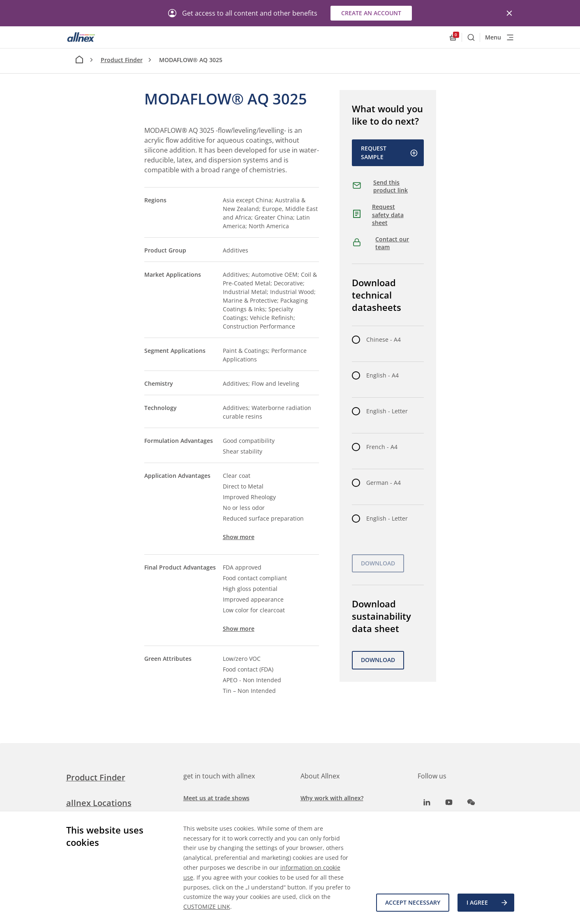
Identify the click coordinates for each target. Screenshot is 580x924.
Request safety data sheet (388, 215)
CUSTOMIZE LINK (207, 907)
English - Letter (387, 411)
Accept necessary (413, 902)
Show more (239, 537)
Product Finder (122, 60)
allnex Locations (99, 803)
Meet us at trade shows (216, 798)
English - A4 (382, 375)
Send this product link (391, 186)
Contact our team (392, 243)
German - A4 (384, 483)
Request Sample (389, 152)
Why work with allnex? (332, 798)
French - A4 (382, 447)
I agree (488, 903)
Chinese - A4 (384, 339)
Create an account (371, 13)
